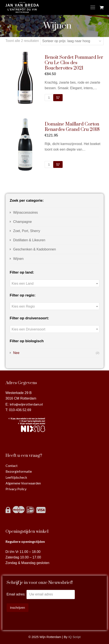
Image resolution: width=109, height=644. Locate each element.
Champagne (23, 222)
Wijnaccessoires (26, 212)
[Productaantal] (49, 98)
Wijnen (18, 259)
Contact (12, 466)
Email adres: (17, 594)
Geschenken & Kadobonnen (35, 249)
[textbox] (55, 284)
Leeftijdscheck (16, 477)
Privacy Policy (16, 489)
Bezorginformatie (19, 471)
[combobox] (55, 283)
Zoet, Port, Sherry (27, 231)
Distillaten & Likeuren (29, 240)
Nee (16, 353)
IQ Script (74, 637)
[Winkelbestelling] (72, 41)
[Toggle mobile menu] (93, 7)
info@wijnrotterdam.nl (26, 404)
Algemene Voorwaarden (23, 483)
